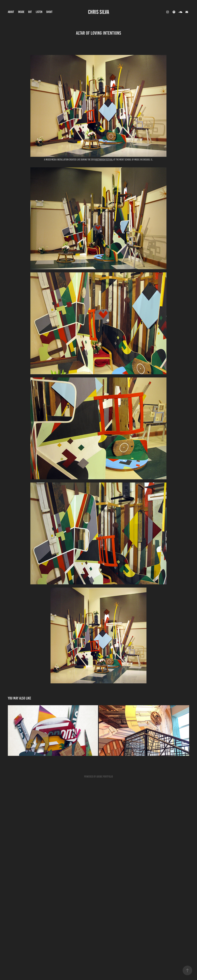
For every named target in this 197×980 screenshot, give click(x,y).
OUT (30, 12)
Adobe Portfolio (105, 777)
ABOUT (11, 12)
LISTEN (39, 12)
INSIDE (21, 12)
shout (49, 12)
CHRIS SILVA (99, 12)
